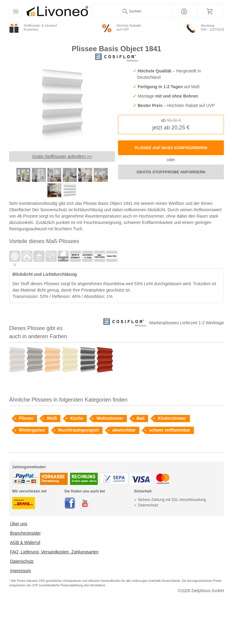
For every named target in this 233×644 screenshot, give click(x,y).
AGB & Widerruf (25, 542)
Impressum (20, 571)
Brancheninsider (25, 533)
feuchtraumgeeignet (79, 430)
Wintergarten (32, 430)
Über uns (19, 524)
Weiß (52, 418)
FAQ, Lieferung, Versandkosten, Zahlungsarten (54, 552)
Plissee (26, 418)
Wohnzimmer (110, 418)
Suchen (132, 12)
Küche (77, 418)
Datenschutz (22, 561)
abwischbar (124, 430)
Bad (140, 418)
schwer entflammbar (170, 430)
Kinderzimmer (172, 418)
